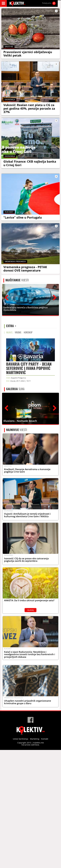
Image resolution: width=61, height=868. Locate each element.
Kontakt (45, 813)
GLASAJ (30, 651)
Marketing (35, 813)
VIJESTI (17, 287)
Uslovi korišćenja (20, 813)
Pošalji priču (47, 3)
